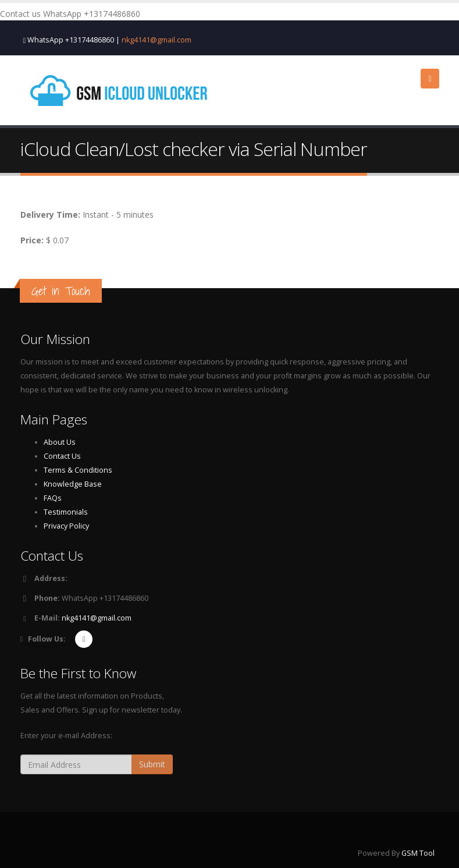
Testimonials (66, 512)
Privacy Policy (66, 526)
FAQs (53, 498)
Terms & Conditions (78, 470)
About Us (60, 442)
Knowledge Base (73, 484)
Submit (152, 764)
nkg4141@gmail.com (156, 40)
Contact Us (62, 456)
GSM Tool (418, 853)
